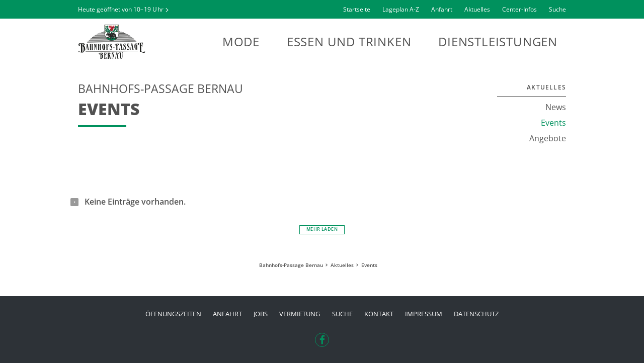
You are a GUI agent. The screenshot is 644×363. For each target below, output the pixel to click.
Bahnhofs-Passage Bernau (133, 42)
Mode (241, 41)
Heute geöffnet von (121, 9)
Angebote (548, 138)
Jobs (261, 314)
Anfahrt (442, 9)
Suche (557, 9)
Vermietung (300, 314)
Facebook (322, 337)
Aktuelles (477, 9)
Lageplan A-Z (401, 9)
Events (553, 123)
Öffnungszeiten (173, 314)
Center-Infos (519, 9)
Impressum (424, 314)
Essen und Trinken (349, 41)
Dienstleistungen (498, 41)
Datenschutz (476, 314)
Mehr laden (322, 229)
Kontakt (379, 314)
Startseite (357, 9)
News (556, 107)
